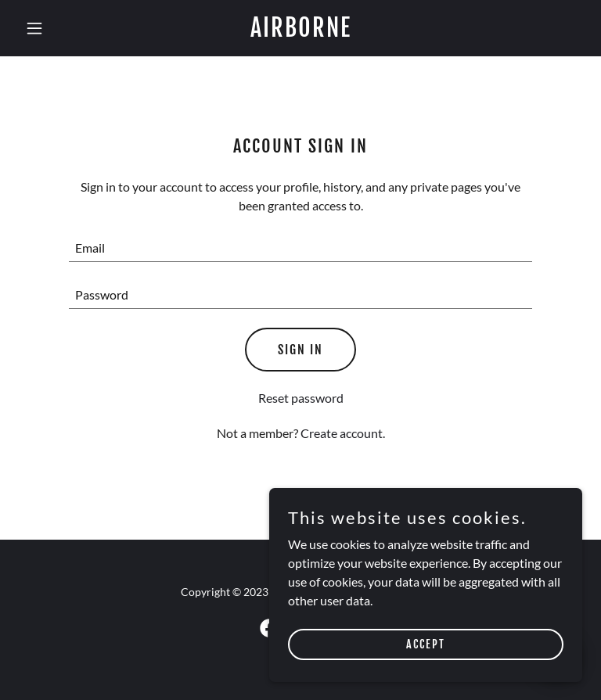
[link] (301, 32)
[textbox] (300, 248)
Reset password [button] (301, 398)
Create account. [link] (343, 433)
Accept (426, 644)
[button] (61, 28)
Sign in (300, 350)
